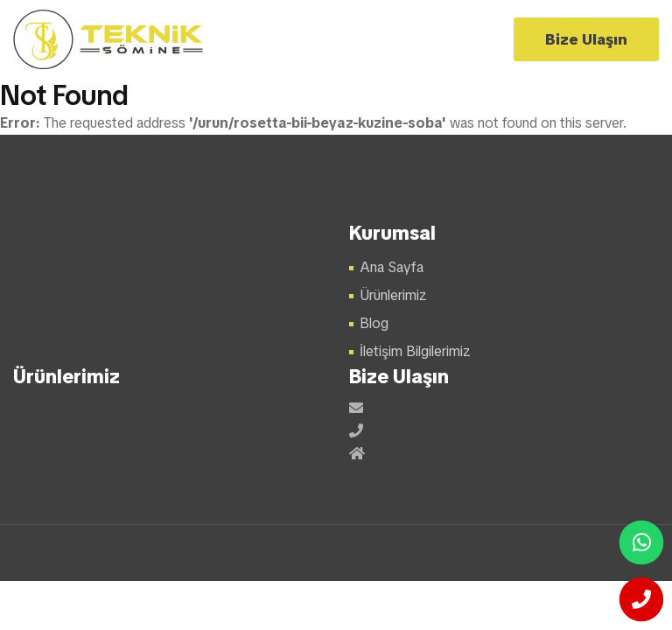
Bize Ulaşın (586, 39)
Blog (374, 323)
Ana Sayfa (392, 267)
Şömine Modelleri (109, 39)
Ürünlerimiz (393, 295)
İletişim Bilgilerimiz (415, 351)
